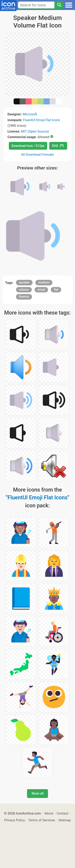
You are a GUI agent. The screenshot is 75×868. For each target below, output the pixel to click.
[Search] (59, 5)
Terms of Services (42, 820)
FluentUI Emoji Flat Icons (41, 120)
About (49, 813)
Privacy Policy (14, 820)
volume (24, 290)
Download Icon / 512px (28, 146)
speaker (24, 282)
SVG (58, 146)
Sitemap (65, 820)
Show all (37, 793)
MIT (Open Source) (35, 131)
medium (44, 282)
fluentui (24, 297)
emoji (41, 290)
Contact (62, 813)
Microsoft (30, 114)
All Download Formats (37, 154)
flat (56, 290)
